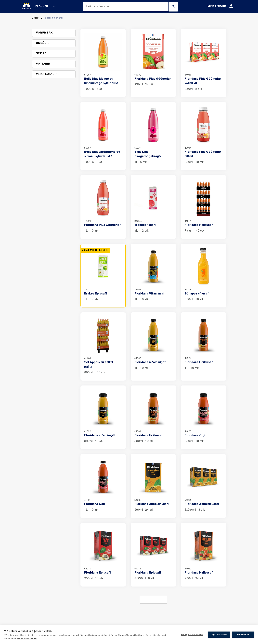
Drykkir (35, 18)
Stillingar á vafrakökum (192, 635)
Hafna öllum (243, 635)
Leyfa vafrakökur (219, 635)
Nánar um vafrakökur (27, 638)
